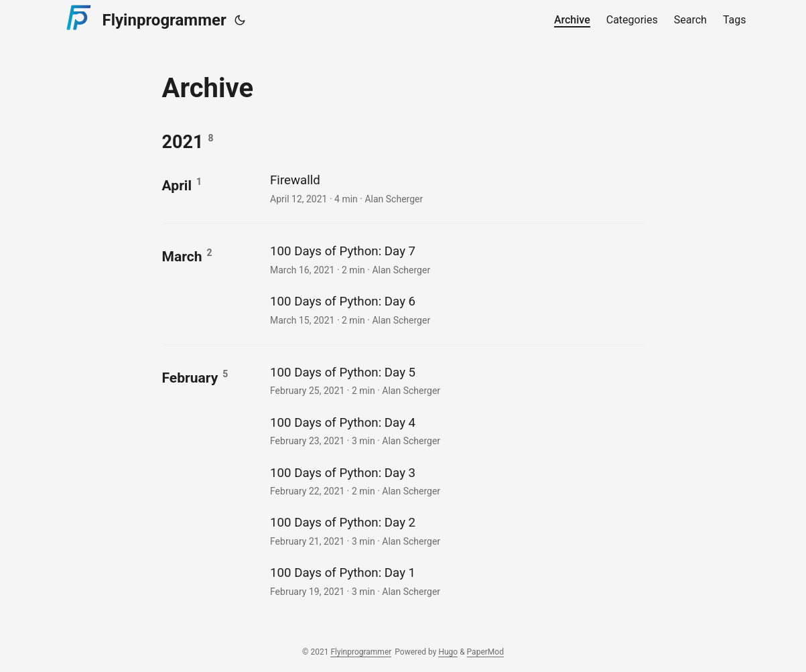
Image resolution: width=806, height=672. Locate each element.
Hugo (448, 652)
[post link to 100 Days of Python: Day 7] (455, 259)
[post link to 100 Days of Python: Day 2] (455, 530)
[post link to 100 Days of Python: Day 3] (455, 481)
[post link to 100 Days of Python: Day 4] (455, 430)
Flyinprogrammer (143, 18)
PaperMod (485, 652)
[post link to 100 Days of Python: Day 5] (455, 380)
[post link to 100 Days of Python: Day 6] (455, 309)
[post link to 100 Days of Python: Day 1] (455, 581)
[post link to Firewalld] (455, 188)
